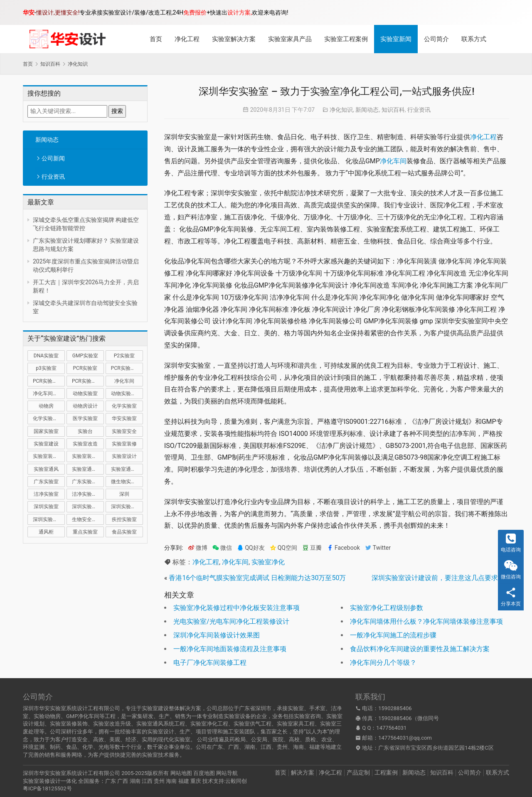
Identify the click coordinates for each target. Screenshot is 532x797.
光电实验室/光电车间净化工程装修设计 (231, 621)
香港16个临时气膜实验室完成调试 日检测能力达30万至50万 (257, 578)
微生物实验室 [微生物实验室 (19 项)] (126, 482)
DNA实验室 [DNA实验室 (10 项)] (46, 356)
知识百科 (393, 110)
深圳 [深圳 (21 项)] (124, 494)
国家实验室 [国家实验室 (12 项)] (46, 431)
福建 (184, 781)
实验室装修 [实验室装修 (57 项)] (124, 444)
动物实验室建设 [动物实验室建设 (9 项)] (127, 394)
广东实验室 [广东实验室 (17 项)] (46, 482)
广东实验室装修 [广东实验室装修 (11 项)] (88, 482)
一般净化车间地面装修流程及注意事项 (230, 649)
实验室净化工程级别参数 (387, 608)
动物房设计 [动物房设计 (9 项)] (85, 406)
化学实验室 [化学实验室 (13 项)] (124, 406)
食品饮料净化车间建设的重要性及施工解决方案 (420, 649)
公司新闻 (53, 158)
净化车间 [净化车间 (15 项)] (124, 381)
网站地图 (181, 773)
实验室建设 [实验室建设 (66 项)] (46, 444)
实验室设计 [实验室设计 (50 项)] (124, 456)
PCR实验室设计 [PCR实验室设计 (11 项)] (88, 381)
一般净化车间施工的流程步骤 (393, 635)
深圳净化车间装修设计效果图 (217, 635)
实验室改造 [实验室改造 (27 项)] (85, 444)
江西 (147, 781)
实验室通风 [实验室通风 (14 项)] (46, 469)
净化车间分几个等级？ (383, 663)
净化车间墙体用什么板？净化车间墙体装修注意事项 (426, 621)
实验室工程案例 (346, 39)
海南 (171, 781)
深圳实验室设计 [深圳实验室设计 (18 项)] (49, 519)
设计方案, (240, 12)
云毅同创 (236, 781)
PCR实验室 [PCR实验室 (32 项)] (85, 368)
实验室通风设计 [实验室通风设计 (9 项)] (127, 469)
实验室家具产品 (290, 39)
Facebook (343, 548)
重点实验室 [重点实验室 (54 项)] (85, 532)
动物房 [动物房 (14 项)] (46, 406)
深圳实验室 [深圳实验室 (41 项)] (46, 507)
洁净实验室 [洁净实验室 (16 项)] (46, 494)
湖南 (135, 781)
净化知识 (341, 110)
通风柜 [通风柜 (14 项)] (46, 532)
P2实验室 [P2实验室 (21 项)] (124, 356)
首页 (156, 39)
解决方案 (303, 772)
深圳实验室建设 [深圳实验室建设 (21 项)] (88, 507)
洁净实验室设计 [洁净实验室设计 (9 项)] (88, 494)
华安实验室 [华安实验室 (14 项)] (124, 418)
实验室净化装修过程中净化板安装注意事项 (236, 608)
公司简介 (436, 39)
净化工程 (187, 39)
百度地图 (204, 773)
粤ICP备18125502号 (47, 788)
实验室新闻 (396, 39)
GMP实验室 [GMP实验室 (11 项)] (85, 356)
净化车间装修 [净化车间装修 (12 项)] (48, 394)
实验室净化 (268, 562)
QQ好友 (251, 548)
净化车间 (393, 161)
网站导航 (227, 773)
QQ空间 (283, 548)
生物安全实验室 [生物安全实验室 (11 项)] (88, 519)
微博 (198, 548)
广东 (111, 781)
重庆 (196, 781)
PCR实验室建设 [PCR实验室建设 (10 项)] (127, 368)
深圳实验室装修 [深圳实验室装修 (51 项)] (127, 507)
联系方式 (474, 39)
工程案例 (386, 772)
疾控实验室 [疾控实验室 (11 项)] (124, 519)
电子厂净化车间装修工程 (210, 663)
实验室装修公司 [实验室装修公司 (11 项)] (49, 456)
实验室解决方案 (234, 39)
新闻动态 (47, 140)
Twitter (378, 548)
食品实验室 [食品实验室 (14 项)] (124, 532)
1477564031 (391, 728)
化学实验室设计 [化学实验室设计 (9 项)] (49, 418)
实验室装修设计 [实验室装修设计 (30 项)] (88, 456)
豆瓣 (312, 548)
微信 (222, 548)
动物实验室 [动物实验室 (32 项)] (85, 394)
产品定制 (358, 772)
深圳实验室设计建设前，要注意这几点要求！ (438, 578)
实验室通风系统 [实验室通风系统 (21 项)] (88, 469)
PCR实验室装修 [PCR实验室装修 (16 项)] (49, 381)
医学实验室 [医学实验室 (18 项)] (85, 418)
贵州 (159, 781)
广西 (123, 781)
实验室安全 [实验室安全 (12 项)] (124, 431)
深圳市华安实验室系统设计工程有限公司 (71, 773)
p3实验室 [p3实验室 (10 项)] (46, 368)
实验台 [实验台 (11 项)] (85, 431)
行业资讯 (53, 177)
